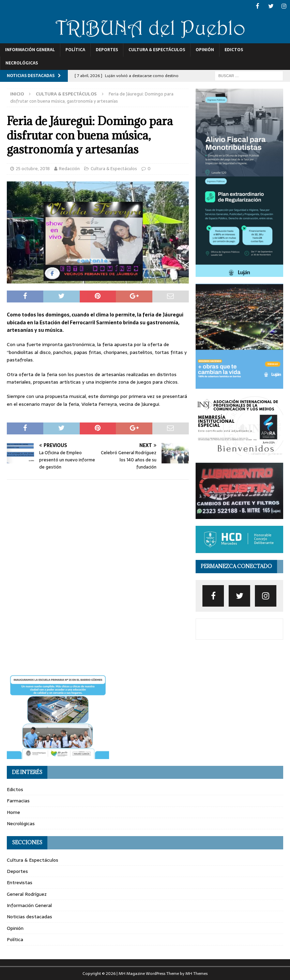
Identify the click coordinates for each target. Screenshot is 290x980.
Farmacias (18, 800)
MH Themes (196, 973)
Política (75, 49)
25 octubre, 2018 (33, 168)
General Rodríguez (27, 893)
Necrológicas (22, 63)
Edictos (234, 49)
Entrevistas (20, 882)
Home (13, 812)
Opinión (205, 49)
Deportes (107, 49)
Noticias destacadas (29, 916)
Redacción (69, 168)
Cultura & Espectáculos (157, 49)
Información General (30, 49)
